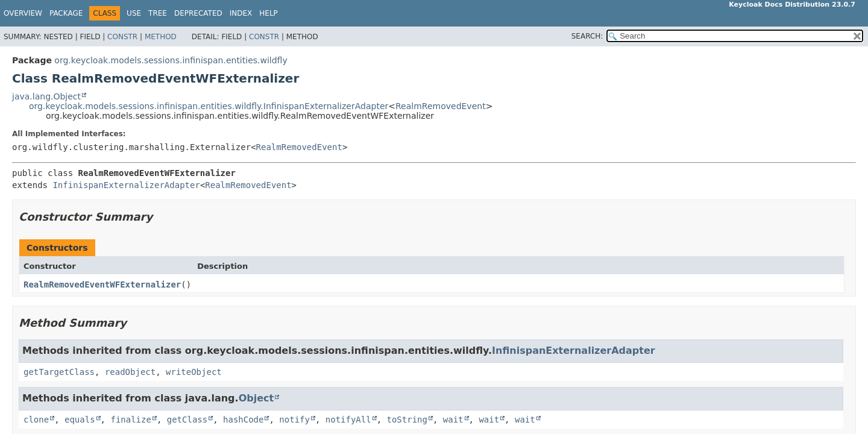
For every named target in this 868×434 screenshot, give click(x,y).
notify (294, 420)
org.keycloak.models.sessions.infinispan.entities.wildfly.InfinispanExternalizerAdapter (209, 106)
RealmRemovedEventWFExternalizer (102, 285)
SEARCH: (587, 36)
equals (80, 420)
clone (36, 420)
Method (161, 37)
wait (453, 420)
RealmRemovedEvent (441, 106)
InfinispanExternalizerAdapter (126, 185)
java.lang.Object (46, 96)
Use (134, 13)
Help (269, 13)
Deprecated (198, 13)
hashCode (243, 420)
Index (241, 13)
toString (407, 420)
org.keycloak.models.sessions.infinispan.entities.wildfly (171, 60)
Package (66, 13)
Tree (158, 13)
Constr (122, 37)
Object (256, 398)
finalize (131, 420)
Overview (23, 13)
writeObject (194, 372)
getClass (187, 420)
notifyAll (348, 420)
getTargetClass (59, 372)
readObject (130, 372)
